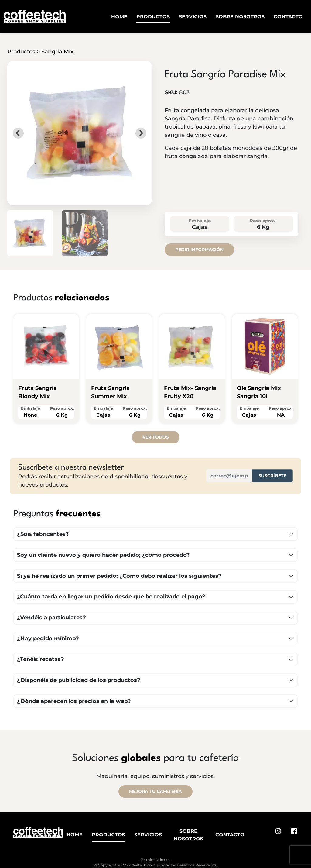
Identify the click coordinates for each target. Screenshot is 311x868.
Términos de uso (156, 860)
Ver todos (156, 437)
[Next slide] (141, 133)
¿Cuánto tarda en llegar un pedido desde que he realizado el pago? (111, 597)
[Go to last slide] (18, 133)
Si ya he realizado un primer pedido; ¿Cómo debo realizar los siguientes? (119, 576)
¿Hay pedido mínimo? (48, 639)
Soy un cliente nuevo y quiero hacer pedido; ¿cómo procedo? (103, 555)
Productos (153, 17)
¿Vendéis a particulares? (51, 618)
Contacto (288, 17)
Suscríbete (272, 476)
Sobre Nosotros (240, 17)
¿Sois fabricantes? (43, 534)
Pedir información (199, 250)
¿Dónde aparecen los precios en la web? (74, 701)
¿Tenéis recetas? (41, 659)
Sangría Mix (57, 52)
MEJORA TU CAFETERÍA (155, 791)
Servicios (193, 17)
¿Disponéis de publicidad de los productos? (79, 680)
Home (119, 17)
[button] (30, 233)
